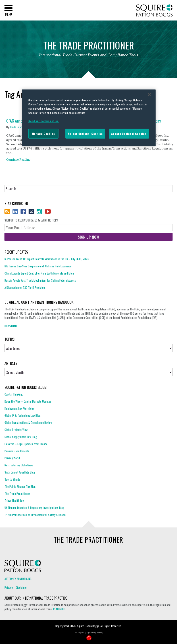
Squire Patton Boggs (154, 11)
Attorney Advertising (18, 579)
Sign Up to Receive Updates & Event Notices (31, 220)
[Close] (149, 94)
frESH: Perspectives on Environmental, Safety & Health (35, 515)
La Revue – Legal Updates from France (26, 444)
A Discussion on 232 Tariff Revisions (25, 287)
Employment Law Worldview (20, 408)
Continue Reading (18, 159)
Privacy (9, 587)
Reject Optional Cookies (85, 134)
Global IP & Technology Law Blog (22, 415)
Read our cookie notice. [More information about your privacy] (44, 121)
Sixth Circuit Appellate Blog (20, 472)
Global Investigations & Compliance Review (28, 422)
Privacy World (12, 458)
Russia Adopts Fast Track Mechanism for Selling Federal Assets (40, 280)
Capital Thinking (14, 394)
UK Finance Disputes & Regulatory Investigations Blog (34, 508)
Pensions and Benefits (17, 451)
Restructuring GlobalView (19, 465)
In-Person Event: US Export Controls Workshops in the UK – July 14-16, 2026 (47, 259)
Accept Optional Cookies (129, 134)
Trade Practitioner (20, 127)
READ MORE (59, 609)
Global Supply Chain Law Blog (21, 437)
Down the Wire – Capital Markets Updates (28, 401)
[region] (89, 118)
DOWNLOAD (11, 326)
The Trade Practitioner (17, 494)
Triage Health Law (14, 500)
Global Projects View (16, 430)
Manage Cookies (43, 134)
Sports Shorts (12, 479)
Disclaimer (22, 587)
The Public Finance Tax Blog (20, 486)
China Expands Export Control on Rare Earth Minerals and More (39, 273)
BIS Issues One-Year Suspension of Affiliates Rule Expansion (38, 266)
